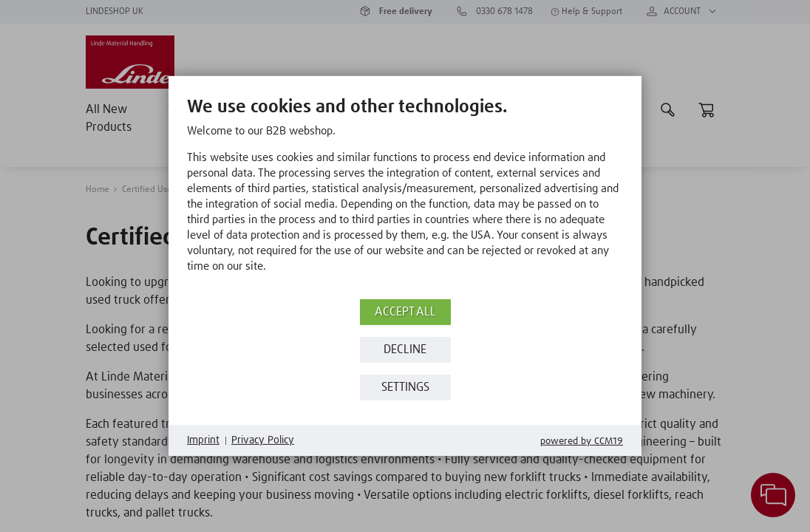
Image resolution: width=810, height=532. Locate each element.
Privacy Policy (263, 440)
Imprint (203, 440)
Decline (405, 350)
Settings (405, 388)
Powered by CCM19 (582, 441)
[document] (405, 196)
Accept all (405, 312)
